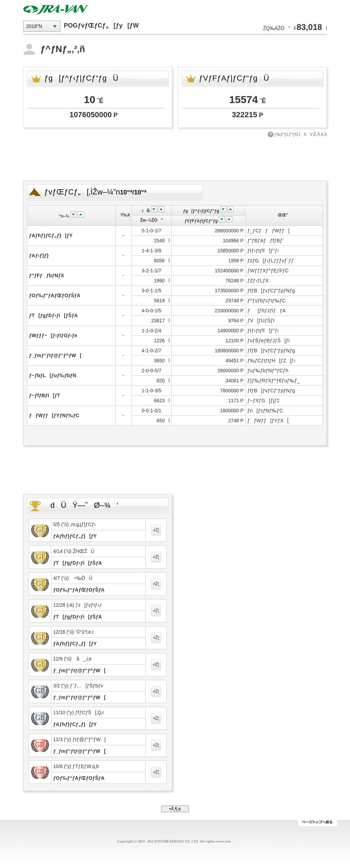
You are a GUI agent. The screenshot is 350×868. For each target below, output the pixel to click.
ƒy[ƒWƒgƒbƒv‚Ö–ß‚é (317, 823)
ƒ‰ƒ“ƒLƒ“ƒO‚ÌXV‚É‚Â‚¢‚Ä (300, 134)
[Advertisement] (175, 158)
